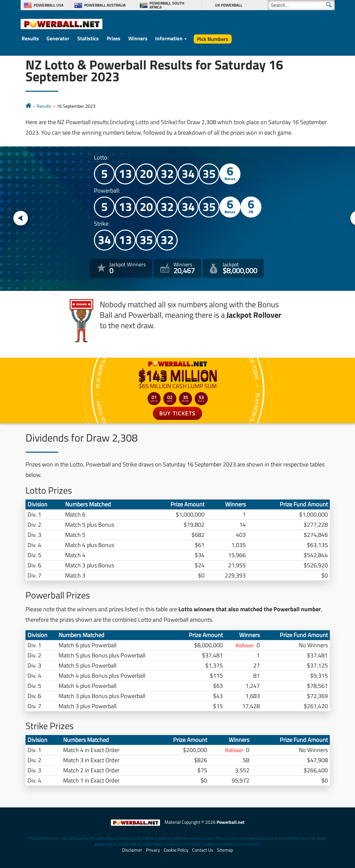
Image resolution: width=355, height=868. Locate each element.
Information (169, 38)
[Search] (301, 5)
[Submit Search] (329, 5)
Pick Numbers (213, 39)
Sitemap (225, 850)
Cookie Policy (176, 850)
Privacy (153, 850)
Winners (138, 38)
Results (30, 38)
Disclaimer (132, 850)
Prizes (114, 38)
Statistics (88, 38)
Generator (58, 38)
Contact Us (203, 850)
